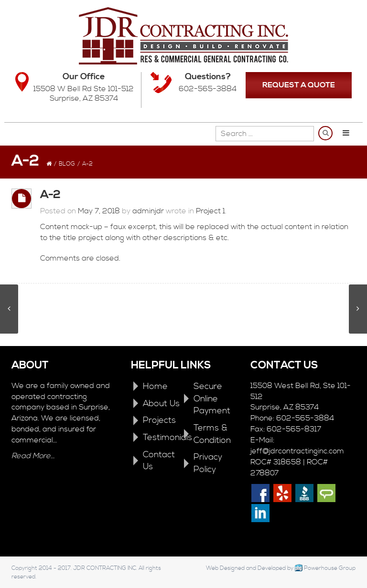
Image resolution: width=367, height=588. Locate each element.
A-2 (50, 195)
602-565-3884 (208, 89)
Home (155, 386)
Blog (67, 164)
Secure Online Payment (212, 399)
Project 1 (210, 211)
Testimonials (167, 437)
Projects (159, 420)
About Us (161, 404)
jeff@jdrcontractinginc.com (297, 451)
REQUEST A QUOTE (299, 85)
